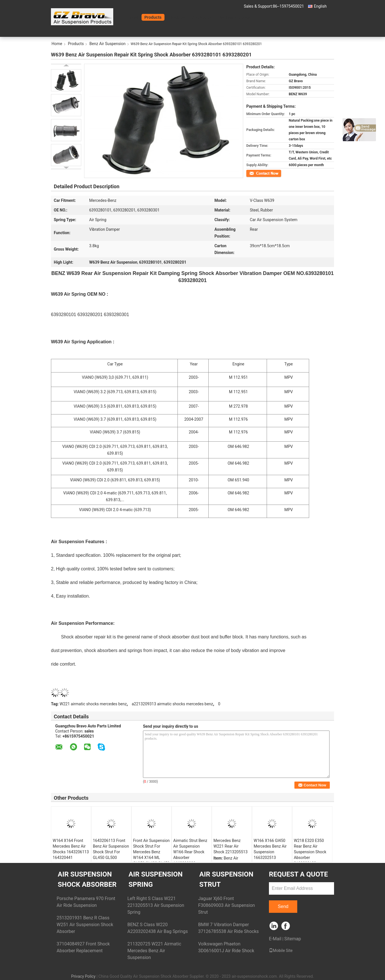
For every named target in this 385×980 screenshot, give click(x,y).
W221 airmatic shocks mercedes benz (93, 704)
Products (153, 17)
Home (133, 17)
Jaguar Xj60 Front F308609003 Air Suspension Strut (226, 905)
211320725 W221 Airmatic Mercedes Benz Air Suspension (154, 951)
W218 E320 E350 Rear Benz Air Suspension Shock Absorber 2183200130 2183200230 (310, 855)
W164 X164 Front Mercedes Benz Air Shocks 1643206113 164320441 (71, 849)
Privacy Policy (83, 976)
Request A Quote (234, 17)
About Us (176, 17)
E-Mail (275, 939)
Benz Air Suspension (108, 44)
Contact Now (256, 173)
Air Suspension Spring (156, 879)
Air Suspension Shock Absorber (87, 879)
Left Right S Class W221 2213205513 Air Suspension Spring (156, 905)
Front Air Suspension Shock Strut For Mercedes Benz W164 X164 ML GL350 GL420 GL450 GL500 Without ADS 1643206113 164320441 (151, 860)
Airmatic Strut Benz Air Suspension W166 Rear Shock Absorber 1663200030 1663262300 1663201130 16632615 (190, 860)
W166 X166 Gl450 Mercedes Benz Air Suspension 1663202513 (270, 849)
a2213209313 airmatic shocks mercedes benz (172, 704)
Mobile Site (281, 951)
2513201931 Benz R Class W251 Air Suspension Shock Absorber (85, 925)
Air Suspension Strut (226, 879)
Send (283, 906)
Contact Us (202, 17)
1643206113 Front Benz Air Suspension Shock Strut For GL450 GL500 (111, 849)
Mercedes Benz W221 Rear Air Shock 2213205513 (231, 846)
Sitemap (293, 939)
